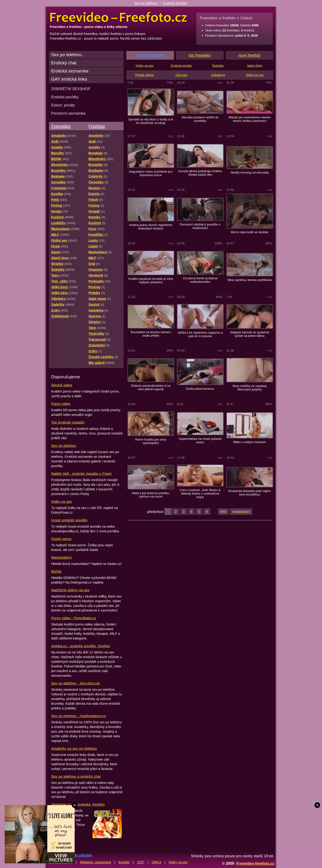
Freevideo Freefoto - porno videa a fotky (118, 17)
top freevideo (200, 55)
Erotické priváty (181, 66)
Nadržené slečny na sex (70, 590)
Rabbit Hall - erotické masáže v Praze (81, 473)
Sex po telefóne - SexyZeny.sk (76, 683)
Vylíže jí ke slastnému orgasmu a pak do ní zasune (200, 334)
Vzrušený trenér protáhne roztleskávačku (200, 280)
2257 (141, 862)
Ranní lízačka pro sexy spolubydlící (151, 441)
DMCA (157, 862)
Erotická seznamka (70, 71)
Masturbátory (62, 557)
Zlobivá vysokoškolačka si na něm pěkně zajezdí (151, 387)
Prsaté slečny (145, 75)
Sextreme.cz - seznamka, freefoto (78, 804)
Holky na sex (62, 501)
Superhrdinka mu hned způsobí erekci (200, 441)
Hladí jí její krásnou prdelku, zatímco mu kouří (151, 495)
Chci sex (181, 75)
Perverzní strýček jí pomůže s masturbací (200, 226)
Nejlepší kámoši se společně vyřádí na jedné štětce (250, 334)
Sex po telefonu (146, 3)
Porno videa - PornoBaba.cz (74, 618)
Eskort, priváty (63, 105)
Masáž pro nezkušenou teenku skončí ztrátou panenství (249, 119)
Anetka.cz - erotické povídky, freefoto (81, 646)
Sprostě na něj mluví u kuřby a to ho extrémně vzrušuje (151, 121)
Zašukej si (218, 75)
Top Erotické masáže (68, 422)
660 (223, 512)
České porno (61, 539)
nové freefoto (249, 55)
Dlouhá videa (62, 385)
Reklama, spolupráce (95, 862)
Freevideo (61, 126)
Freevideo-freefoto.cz (255, 863)
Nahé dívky (255, 66)
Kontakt (124, 862)
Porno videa (61, 404)
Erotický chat (64, 63)
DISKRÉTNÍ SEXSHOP (71, 89)
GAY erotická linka (69, 79)
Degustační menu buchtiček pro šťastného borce (151, 173)
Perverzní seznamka (68, 113)
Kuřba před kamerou (200, 389)
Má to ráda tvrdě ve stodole (249, 232)
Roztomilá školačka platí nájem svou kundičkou (249, 493)
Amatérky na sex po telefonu (74, 748)
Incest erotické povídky (69, 520)
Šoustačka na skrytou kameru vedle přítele (151, 334)
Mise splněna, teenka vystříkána (250, 280)
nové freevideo (150, 55)
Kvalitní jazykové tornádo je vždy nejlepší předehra (151, 280)
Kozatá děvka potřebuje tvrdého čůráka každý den (200, 173)
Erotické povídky (175, 3)
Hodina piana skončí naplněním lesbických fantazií (151, 227)
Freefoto (97, 126)
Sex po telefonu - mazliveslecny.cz (79, 716)
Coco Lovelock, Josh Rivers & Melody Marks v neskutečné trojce (200, 494)
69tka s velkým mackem (250, 442)
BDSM (56, 571)
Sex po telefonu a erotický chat (76, 776)
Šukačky (218, 66)
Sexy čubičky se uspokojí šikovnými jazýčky (250, 388)
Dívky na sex (255, 75)
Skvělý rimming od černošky (250, 173)
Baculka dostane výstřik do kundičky (200, 119)
